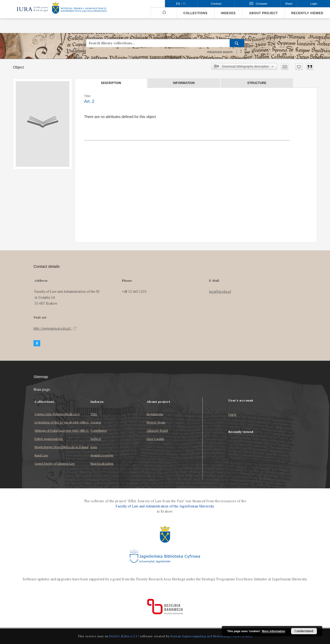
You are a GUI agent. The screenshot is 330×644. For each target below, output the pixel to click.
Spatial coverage (102, 455)
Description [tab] (111, 83)
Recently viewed (307, 13)
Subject (96, 439)
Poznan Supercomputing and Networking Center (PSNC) (211, 636)
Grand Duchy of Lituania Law (55, 463)
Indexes (228, 13)
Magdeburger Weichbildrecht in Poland (61, 447)
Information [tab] (184, 83)
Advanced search (220, 52)
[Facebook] (37, 343)
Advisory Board (157, 430)
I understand (304, 631)
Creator (96, 422)
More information (274, 631)
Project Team (156, 422)
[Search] (237, 43)
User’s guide (156, 439)
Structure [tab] (257, 83)
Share (289, 4)
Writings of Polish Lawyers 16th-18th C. (62, 430)
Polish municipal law (49, 439)
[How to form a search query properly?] (241, 52)
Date (94, 447)
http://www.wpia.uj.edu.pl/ (55, 328)
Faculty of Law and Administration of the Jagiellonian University (165, 506)
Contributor (98, 430)
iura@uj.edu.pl (220, 292)
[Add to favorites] (299, 67)
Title (94, 414)
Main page (42, 390)
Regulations (155, 414)
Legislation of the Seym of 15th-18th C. (62, 422)
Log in (233, 415)
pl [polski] (185, 4)
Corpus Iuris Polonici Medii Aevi (57, 414)
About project (263, 13)
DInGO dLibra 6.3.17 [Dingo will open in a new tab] (124, 636)
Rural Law (41, 455)
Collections (195, 13)
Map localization (102, 463)
